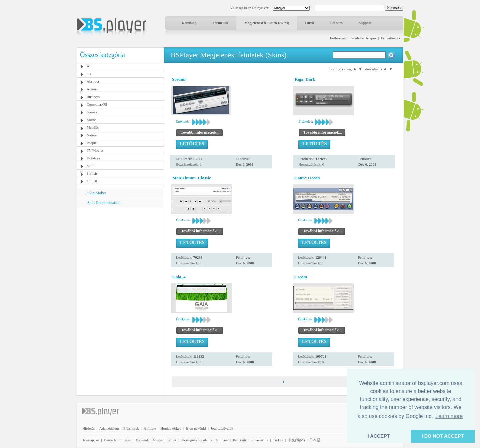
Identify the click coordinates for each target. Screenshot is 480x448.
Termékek (220, 23)
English (126, 440)
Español (142, 440)
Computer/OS (97, 104)
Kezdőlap (189, 23)
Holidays (93, 158)
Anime (92, 89)
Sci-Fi (91, 166)
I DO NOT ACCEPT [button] (443, 436)
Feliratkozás (390, 38)
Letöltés (336, 23)
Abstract (93, 81)
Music (91, 120)
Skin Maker (97, 193)
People (92, 143)
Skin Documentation (104, 203)
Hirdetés (88, 428)
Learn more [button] (449, 416)
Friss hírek (131, 428)
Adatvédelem (109, 428)
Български (91, 440)
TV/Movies (95, 150)
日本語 (315, 440)
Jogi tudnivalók (222, 428)
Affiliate (150, 428)
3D (89, 74)
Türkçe (278, 440)
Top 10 (92, 181)
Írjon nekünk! (196, 428)
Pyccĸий (239, 440)
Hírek (309, 23)
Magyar (158, 440)
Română (222, 440)
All (89, 66)
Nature (92, 135)
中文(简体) (296, 440)
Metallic (93, 127)
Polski (173, 440)
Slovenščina (259, 440)
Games (92, 112)
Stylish (92, 173)
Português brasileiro (197, 440)
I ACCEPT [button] (379, 436)
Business (93, 97)
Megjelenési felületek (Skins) (267, 23)
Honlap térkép (171, 428)
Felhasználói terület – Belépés (353, 38)
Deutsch (110, 440)
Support (365, 23)
